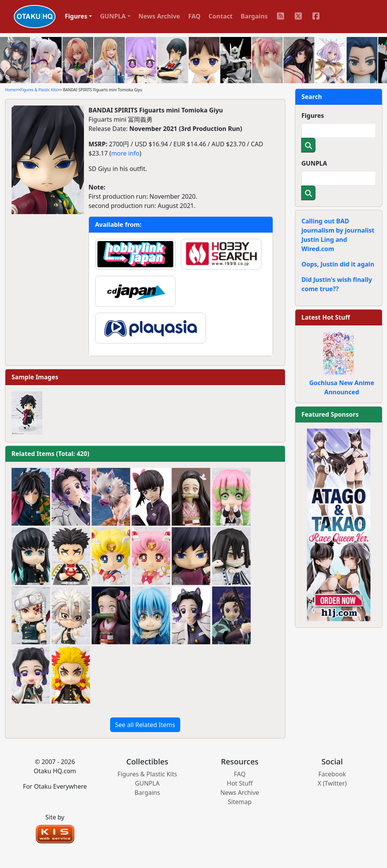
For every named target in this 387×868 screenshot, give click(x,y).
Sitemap (240, 802)
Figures (313, 116)
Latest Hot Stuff (326, 317)
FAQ (194, 16)
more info (125, 153)
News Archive (159, 16)
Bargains (254, 16)
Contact (221, 16)
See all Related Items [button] (145, 725)
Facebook (332, 774)
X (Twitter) (332, 783)
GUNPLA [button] (113, 16)
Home (10, 90)
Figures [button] (76, 16)
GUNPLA (314, 163)
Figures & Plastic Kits (39, 90)
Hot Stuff (240, 783)
